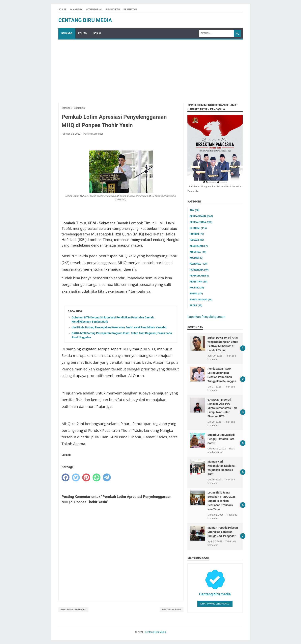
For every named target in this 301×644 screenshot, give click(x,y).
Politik (197, 288)
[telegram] (107, 477)
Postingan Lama (172, 610)
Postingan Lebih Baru (73, 610)
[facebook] (66, 477)
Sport (196, 306)
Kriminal (198, 252)
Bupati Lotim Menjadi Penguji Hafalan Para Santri (221, 439)
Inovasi (197, 240)
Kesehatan (199, 246)
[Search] (216, 33)
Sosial (196, 294)
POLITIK (83, 33)
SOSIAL (62, 10)
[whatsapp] (96, 477)
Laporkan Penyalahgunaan (206, 317)
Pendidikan (199, 276)
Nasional (199, 264)
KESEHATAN (130, 10)
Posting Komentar (93, 134)
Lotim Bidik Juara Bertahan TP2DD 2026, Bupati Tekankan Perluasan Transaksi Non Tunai (222, 501)
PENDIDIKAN (113, 10)
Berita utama (201, 216)
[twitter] (76, 477)
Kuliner (196, 258)
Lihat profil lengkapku (215, 604)
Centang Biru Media (85, 20)
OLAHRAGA (76, 10)
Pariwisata (199, 270)
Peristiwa (198, 282)
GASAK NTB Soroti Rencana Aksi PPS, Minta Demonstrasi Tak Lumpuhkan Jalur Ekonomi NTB (222, 408)
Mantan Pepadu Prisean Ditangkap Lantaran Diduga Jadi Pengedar (223, 532)
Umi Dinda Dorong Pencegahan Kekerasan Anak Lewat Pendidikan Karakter (119, 327)
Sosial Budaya (201, 300)
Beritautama (201, 222)
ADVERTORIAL (94, 10)
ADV (194, 210)
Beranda (67, 33)
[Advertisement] (150, 69)
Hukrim (197, 234)
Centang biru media (215, 594)
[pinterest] (86, 477)
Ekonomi (198, 228)
